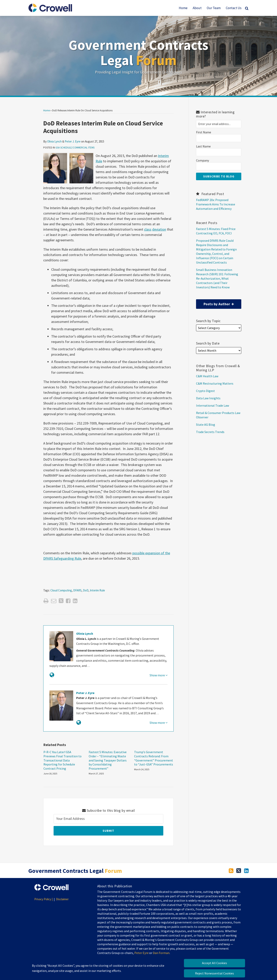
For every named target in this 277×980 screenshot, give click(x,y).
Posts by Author (215, 303)
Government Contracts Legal (138, 52)
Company (202, 160)
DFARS (77, 590)
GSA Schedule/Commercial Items (75, 148)
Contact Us (234, 8)
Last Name (203, 146)
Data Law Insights (208, 398)
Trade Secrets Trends (210, 432)
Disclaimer (62, 899)
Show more (159, 675)
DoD (86, 590)
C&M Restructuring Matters (215, 383)
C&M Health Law (207, 376)
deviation (159, 229)
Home (183, 8)
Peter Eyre (141, 953)
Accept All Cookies (214, 963)
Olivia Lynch (54, 141)
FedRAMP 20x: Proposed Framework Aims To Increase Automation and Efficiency (216, 204)
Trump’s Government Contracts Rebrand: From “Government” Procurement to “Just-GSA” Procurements (154, 758)
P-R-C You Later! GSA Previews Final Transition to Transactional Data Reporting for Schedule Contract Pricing (63, 760)
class (148, 229)
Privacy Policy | (43, 899)
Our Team (214, 8)
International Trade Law (213, 405)
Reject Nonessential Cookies (214, 973)
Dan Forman (161, 953)
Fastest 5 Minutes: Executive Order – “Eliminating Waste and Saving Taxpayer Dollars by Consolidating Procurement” (108, 760)
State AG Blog (206, 425)
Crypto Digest (205, 391)
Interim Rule (97, 590)
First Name (204, 132)
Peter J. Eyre (73, 141)
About (197, 8)
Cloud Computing (61, 590)
